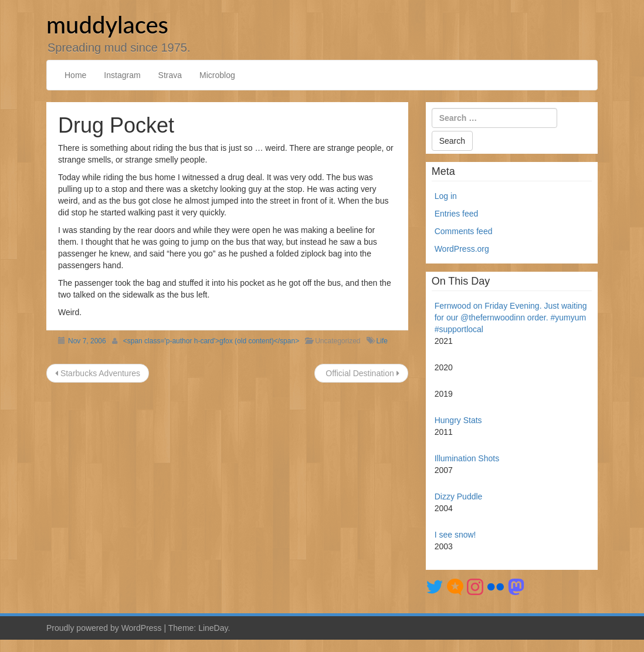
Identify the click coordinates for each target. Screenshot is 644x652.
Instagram (122, 75)
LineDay (213, 628)
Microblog (217, 75)
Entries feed (457, 214)
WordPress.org (462, 249)
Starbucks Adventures (98, 373)
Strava (170, 75)
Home (75, 75)
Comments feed (464, 231)
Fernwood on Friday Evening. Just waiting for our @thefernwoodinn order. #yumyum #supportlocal (511, 317)
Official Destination (361, 373)
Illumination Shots (467, 458)
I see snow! (455, 535)
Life (382, 341)
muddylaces (107, 25)
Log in (446, 196)
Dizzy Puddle (459, 496)
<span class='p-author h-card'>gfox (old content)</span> (211, 341)
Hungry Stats (458, 420)
